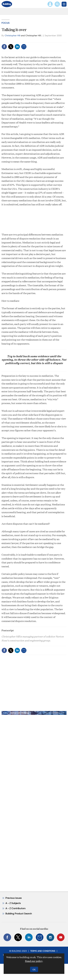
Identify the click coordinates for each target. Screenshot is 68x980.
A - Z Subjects (13, 903)
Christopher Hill (12, 35)
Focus (6, 23)
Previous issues (14, 898)
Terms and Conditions (43, 951)
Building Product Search (19, 914)
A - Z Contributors (15, 908)
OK (34, 969)
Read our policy (34, 961)
